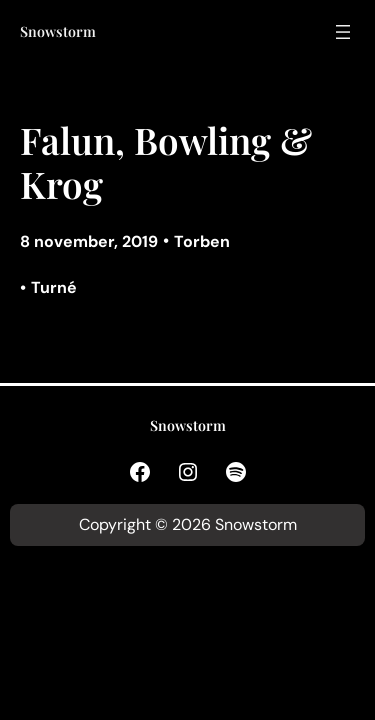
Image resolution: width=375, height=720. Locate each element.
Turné (54, 287)
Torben (202, 241)
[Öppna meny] (343, 32)
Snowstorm (58, 31)
